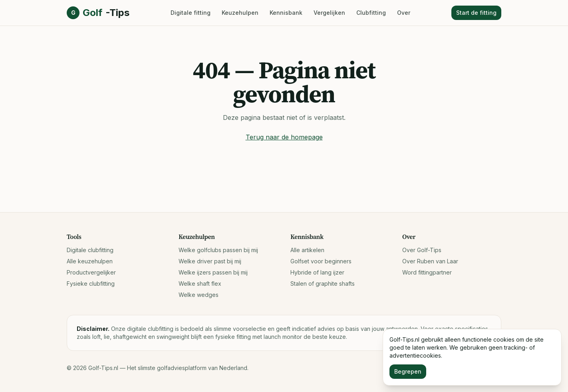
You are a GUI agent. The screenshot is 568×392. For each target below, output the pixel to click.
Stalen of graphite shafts (323, 284)
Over (404, 13)
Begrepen (408, 371)
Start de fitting (476, 13)
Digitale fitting (191, 13)
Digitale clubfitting (90, 250)
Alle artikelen (307, 250)
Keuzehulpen (240, 13)
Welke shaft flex (200, 284)
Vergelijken (329, 13)
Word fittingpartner (427, 272)
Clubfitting (371, 13)
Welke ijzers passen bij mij (213, 272)
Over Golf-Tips (422, 250)
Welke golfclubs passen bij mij (218, 250)
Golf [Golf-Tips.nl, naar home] (98, 13)
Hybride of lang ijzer (317, 272)
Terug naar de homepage (284, 137)
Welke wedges (199, 295)
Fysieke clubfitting (91, 284)
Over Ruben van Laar (430, 261)
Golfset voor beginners (321, 261)
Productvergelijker (91, 272)
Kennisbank (286, 13)
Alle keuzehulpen (90, 261)
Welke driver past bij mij (210, 261)
